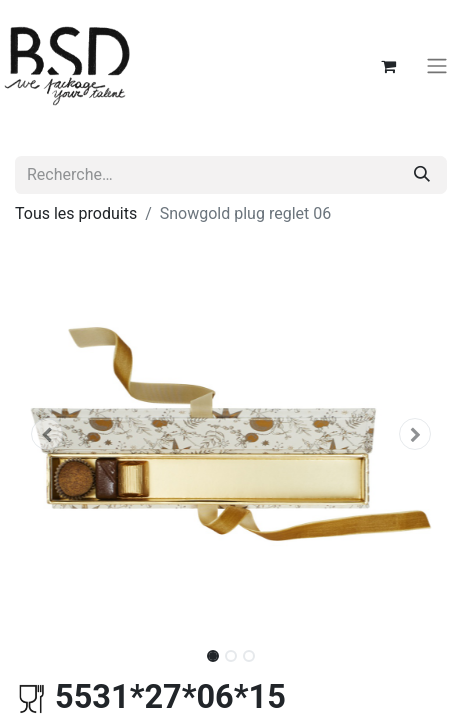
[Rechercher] (422, 175)
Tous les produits (76, 213)
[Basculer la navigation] (437, 66)
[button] (47, 434)
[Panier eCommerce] (388, 66)
